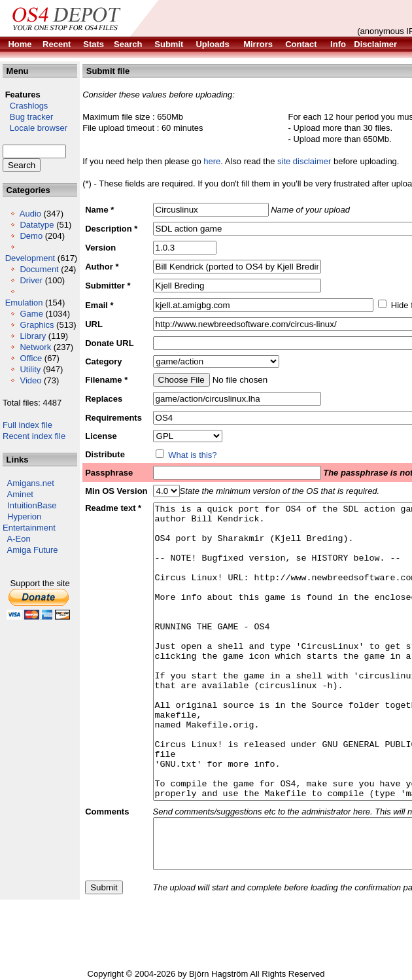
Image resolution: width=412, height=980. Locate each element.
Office (31, 358)
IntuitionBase (32, 505)
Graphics (37, 325)
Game (31, 314)
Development (30, 258)
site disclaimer (304, 161)
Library (33, 336)
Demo (31, 236)
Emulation (24, 303)
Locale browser (35, 128)
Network (35, 347)
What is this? (192, 455)
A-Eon (19, 539)
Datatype (37, 225)
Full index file (27, 425)
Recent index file (34, 436)
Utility (30, 369)
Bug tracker (28, 117)
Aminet (20, 494)
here (212, 161)
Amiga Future (33, 550)
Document (39, 269)
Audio (30, 214)
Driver (31, 280)
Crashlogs (25, 106)
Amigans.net (31, 483)
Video (30, 380)
